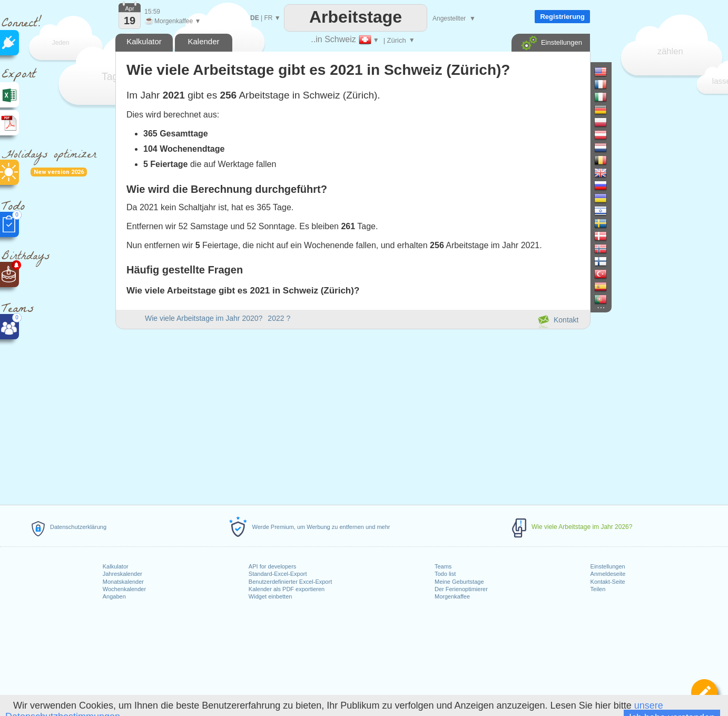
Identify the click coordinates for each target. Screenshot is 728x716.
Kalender (203, 41)
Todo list (445, 574)
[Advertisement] (352, 415)
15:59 (152, 12)
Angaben (114, 596)
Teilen (598, 589)
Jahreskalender (122, 574)
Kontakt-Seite (608, 582)
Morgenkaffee (452, 596)
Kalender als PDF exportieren (287, 589)
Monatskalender (123, 582)
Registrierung (562, 17)
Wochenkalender (124, 589)
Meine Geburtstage (459, 582)
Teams (443, 566)
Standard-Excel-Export (278, 574)
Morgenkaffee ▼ (173, 21)
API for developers (273, 566)
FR (268, 18)
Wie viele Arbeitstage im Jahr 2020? (204, 318)
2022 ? (279, 318)
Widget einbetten (270, 596)
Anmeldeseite (608, 574)
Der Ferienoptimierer (461, 589)
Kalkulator (116, 566)
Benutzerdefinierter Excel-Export (290, 582)
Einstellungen (608, 566)
